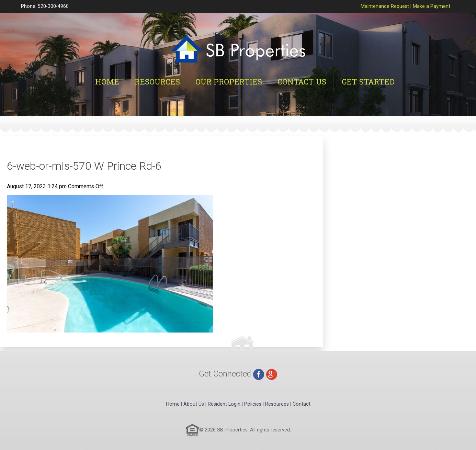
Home (107, 82)
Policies (253, 404)
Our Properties (229, 82)
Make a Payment (432, 6)
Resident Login (224, 404)
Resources (157, 82)
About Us (194, 404)
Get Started (368, 82)
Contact (302, 404)
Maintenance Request (385, 6)
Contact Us (302, 82)
